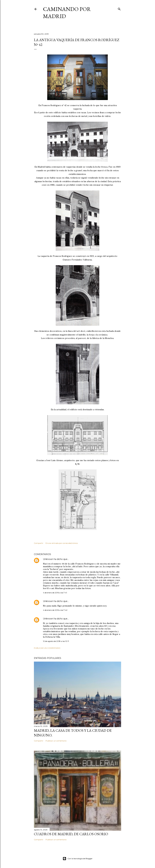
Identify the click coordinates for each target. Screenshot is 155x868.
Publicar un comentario (47, 648)
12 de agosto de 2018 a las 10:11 (56, 641)
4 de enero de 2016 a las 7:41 (55, 593)
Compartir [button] (39, 543)
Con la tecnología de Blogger (78, 859)
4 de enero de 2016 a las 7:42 (55, 610)
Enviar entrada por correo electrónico (62, 543)
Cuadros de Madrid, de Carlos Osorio (71, 834)
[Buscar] (119, 8)
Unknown (48, 559)
